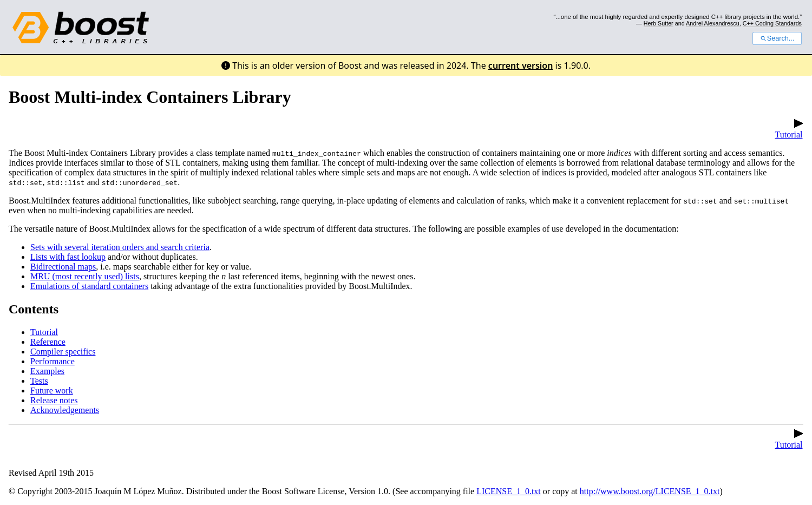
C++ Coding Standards (772, 23)
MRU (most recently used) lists (85, 276)
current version (521, 65)
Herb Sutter (659, 23)
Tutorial (789, 130)
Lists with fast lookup (68, 257)
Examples (47, 371)
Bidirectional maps (63, 267)
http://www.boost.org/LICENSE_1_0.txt (650, 491)
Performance (53, 361)
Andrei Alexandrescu (713, 23)
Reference (48, 342)
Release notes (54, 400)
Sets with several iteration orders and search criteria (120, 247)
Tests (39, 381)
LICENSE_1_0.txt (509, 491)
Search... (777, 38)
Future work (52, 391)
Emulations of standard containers (89, 286)
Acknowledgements (65, 410)
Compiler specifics (63, 352)
